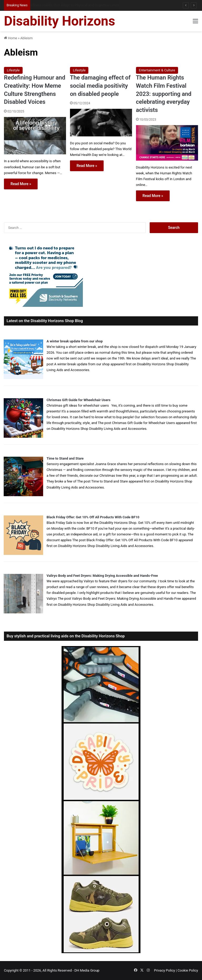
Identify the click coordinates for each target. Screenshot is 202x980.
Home (11, 38)
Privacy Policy (164, 970)
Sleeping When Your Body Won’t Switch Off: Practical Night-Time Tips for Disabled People (95, 5)
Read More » (21, 184)
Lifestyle (13, 70)
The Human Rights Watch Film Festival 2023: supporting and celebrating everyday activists (164, 94)
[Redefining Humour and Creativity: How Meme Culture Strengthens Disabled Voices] (35, 136)
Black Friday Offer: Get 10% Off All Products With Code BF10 (93, 517)
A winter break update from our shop (75, 341)
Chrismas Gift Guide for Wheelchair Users (79, 400)
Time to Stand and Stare (65, 458)
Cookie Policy (188, 970)
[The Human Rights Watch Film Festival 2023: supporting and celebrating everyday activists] (167, 143)
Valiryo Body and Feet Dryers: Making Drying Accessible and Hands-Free (102, 576)
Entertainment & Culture (157, 70)
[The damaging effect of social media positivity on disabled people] (101, 122)
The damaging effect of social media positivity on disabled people (100, 86)
